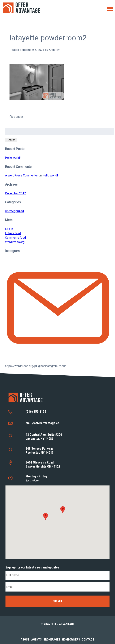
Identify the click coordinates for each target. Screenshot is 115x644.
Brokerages (52, 640)
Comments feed (15, 238)
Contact (88, 640)
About (25, 640)
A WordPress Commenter (21, 175)
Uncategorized (14, 211)
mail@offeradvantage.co (43, 423)
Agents (36, 640)
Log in (9, 229)
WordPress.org (15, 242)
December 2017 (15, 193)
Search (11, 140)
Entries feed (13, 233)
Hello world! (13, 158)
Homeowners (71, 640)
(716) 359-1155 (36, 412)
